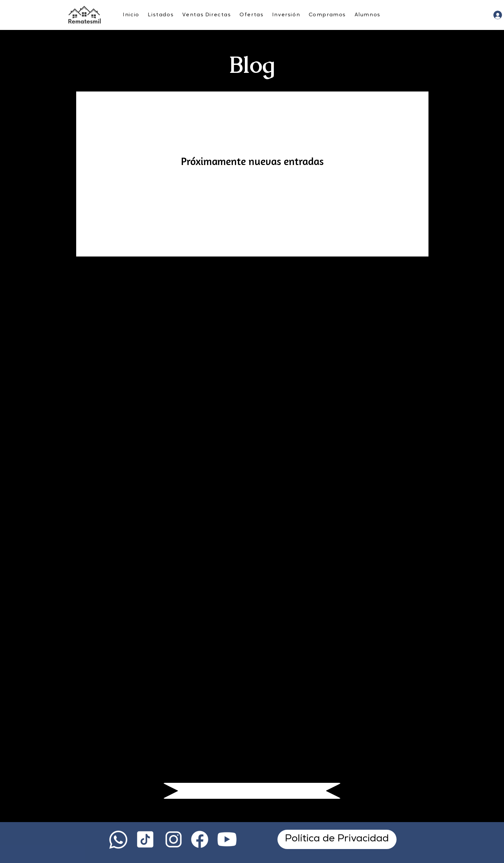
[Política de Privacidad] (337, 839)
